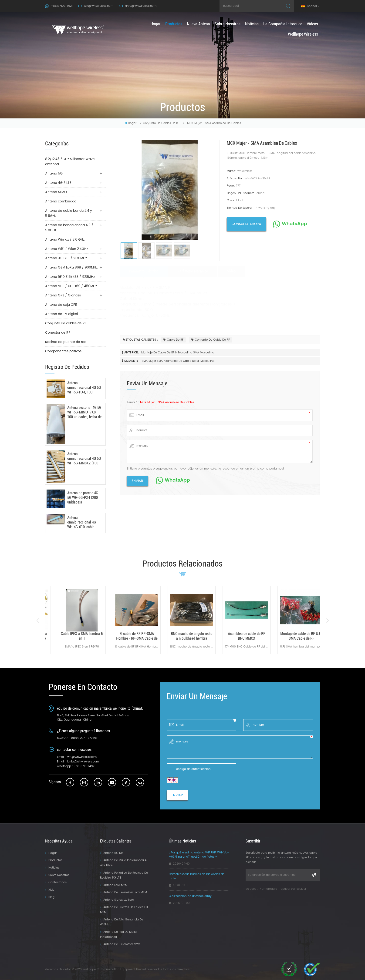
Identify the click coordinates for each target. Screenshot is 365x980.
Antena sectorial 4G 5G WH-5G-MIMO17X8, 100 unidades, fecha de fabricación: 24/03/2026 (84, 412)
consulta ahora (246, 224)
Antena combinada (61, 201)
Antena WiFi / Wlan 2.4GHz (67, 249)
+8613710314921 (62, 6)
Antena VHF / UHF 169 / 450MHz (71, 286)
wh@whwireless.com (99, 6)
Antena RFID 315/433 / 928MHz (70, 277)
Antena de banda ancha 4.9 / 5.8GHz (69, 228)
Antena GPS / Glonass (63, 295)
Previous (38, 621)
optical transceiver (293, 889)
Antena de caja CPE (61, 305)
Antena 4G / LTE (58, 183)
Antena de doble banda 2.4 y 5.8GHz (69, 213)
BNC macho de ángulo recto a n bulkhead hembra (237, 636)
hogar (155, 24)
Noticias (252, 24)
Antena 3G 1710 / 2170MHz (66, 258)
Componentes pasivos (63, 351)
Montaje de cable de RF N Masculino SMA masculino (178, 353)
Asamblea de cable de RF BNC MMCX (292, 636)
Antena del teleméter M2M (122, 944)
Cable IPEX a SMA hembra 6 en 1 (128, 636)
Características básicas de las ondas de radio (197, 876)
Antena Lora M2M (115, 885)
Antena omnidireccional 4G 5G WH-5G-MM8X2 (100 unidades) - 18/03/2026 (84, 459)
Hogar (53, 853)
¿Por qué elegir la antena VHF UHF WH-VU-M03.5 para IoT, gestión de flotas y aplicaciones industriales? (199, 855)
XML (51, 890)
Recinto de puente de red (66, 342)
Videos (312, 24)
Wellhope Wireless (303, 34)
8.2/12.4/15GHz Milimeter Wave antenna (70, 162)
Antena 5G (54, 173)
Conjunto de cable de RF (211, 340)
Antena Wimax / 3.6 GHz (65, 240)
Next (327, 621)
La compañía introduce (283, 24)
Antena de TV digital (61, 314)
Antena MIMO (56, 192)
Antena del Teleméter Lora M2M (125, 892)
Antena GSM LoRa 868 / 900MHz (71, 267)
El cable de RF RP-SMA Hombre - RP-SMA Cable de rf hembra (183, 636)
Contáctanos (57, 882)
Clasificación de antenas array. (191, 896)
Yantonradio (269, 889)
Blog (51, 897)
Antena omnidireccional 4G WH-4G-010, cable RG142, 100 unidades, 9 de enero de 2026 (83, 522)
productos (174, 24)
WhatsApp (294, 224)
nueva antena (198, 24)
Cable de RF (173, 340)
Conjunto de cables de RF (161, 123)
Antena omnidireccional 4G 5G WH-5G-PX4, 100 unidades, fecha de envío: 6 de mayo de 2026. (84, 388)
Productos (55, 860)
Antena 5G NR (113, 853)
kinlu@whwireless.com (141, 6)
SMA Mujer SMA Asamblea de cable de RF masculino (178, 361)
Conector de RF (58, 333)
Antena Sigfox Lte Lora (119, 900)
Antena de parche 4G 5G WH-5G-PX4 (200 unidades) (83, 498)
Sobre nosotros (228, 24)
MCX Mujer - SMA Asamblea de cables (167, 402)
